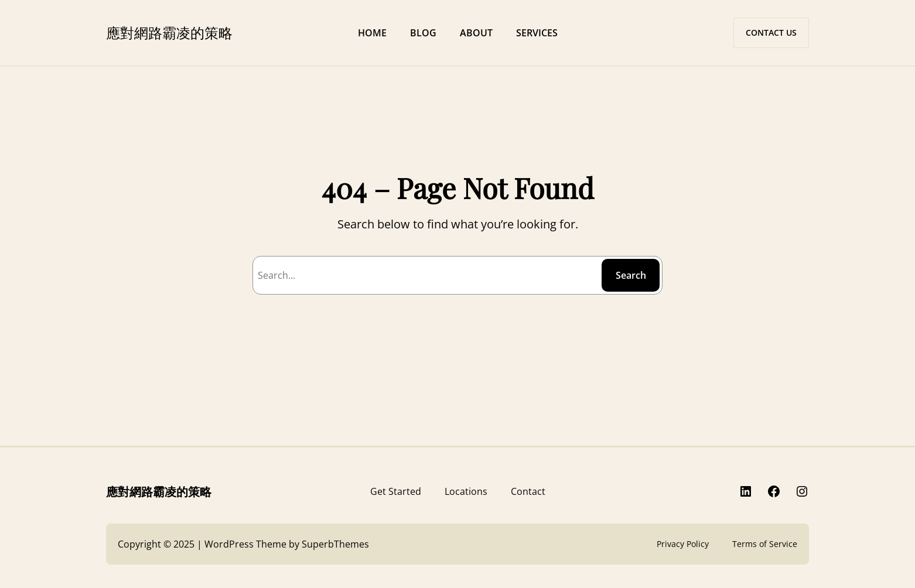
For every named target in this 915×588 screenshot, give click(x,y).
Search (631, 275)
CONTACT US (771, 33)
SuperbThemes (335, 544)
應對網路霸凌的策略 (169, 32)
